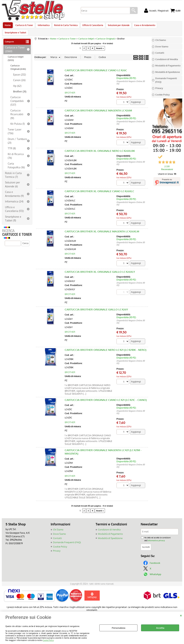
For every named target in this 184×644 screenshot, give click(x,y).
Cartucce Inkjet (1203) (16, 52)
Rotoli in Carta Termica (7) (13, 169)
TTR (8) (12, 142)
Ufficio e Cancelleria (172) (14, 203)
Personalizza (119, 628)
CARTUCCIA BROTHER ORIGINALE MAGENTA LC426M (98, 104)
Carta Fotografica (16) (16, 159)
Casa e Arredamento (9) (14, 187)
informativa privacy (156, 534)
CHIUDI (181, 615)
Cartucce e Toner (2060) (15, 43)
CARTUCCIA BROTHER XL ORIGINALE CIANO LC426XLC (99, 185)
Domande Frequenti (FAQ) (67, 536)
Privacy (57, 544)
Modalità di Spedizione (110, 532)
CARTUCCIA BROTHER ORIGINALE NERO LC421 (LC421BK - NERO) (106, 344)
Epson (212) (19, 68)
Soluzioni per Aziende (117, 26)
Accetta (160, 628)
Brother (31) (20, 85)
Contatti (57, 532)
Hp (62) (17, 79)
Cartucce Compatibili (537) (17, 95)
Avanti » (100, 42)
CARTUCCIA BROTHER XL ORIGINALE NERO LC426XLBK (100, 145)
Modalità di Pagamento (110, 528)
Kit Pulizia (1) (18, 117)
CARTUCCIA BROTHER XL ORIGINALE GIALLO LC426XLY (100, 265)
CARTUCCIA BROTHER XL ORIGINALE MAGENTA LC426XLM (102, 225)
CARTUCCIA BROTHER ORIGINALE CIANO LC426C (96, 64)
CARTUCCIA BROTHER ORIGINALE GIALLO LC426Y (96, 303)
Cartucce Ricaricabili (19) (17, 108)
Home (8, 26)
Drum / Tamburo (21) (17, 134)
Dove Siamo (59, 528)
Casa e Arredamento (143, 26)
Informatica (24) (14, 195)
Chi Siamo (58, 523)
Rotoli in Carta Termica (65, 26)
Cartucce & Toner (24, 26)
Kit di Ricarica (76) (16, 150)
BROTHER (70, 86)
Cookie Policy (48, 640)
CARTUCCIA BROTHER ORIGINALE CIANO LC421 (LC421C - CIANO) (106, 394)
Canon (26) (19, 74)
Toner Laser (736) (15, 125)
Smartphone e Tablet (168, 26)
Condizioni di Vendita (109, 523)
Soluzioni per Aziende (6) (12, 178)
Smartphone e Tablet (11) (13, 212)
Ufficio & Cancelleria (91, 26)
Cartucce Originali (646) (18, 61)
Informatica (43, 26)
